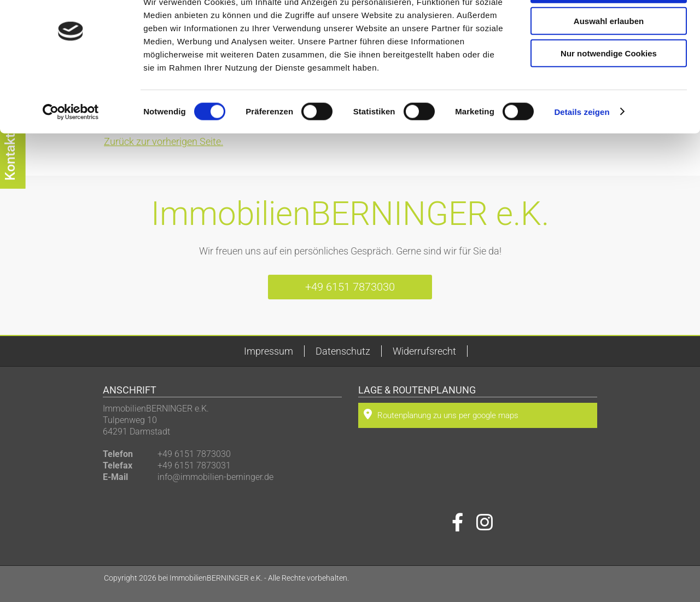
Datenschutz (343, 351)
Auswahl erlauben (609, 59)
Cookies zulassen (609, 27)
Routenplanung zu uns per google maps (441, 414)
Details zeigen (582, 150)
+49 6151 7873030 (350, 287)
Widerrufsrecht (424, 351)
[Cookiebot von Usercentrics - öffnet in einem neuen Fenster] (71, 150)
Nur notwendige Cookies (609, 91)
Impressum (269, 351)
